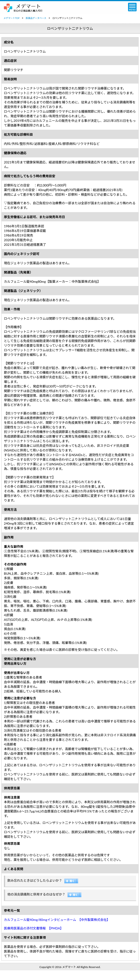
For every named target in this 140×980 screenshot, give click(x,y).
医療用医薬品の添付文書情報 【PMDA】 (34, 928)
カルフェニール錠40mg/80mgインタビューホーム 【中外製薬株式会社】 (57, 920)
